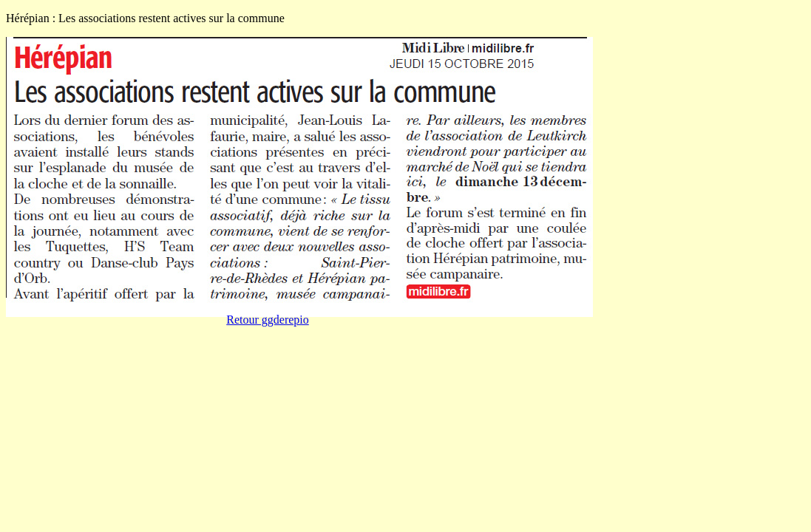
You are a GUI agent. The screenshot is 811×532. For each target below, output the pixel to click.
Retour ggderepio (268, 320)
